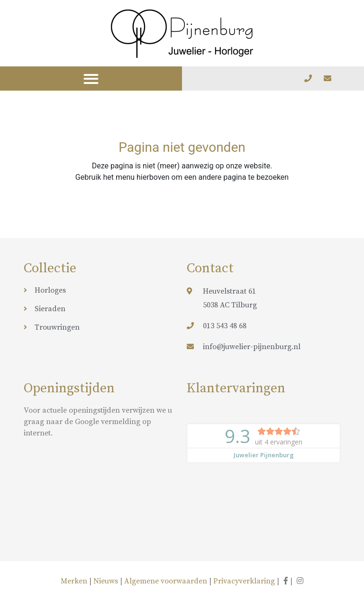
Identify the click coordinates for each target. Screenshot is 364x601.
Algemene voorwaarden (166, 581)
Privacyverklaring (244, 581)
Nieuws (106, 581)
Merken (75, 581)
